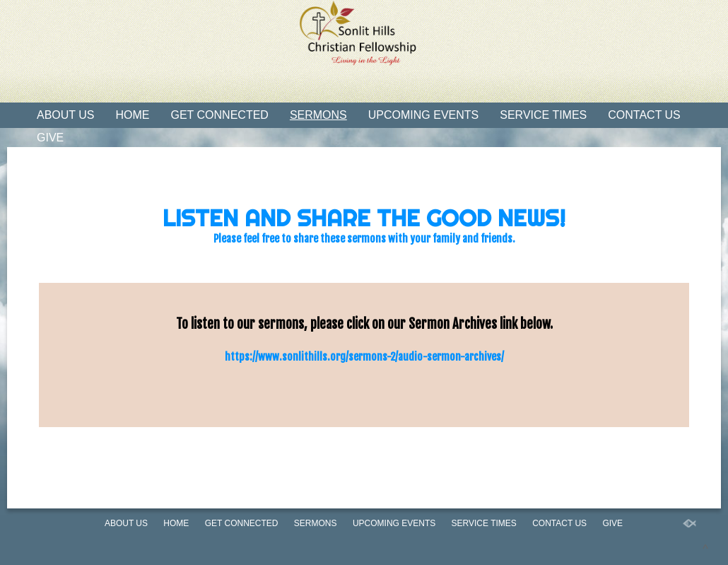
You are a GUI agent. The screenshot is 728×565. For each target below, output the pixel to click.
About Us (66, 115)
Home (133, 115)
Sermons (318, 115)
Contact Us (644, 115)
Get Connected (220, 115)
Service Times (543, 115)
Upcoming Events (423, 115)
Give (50, 138)
